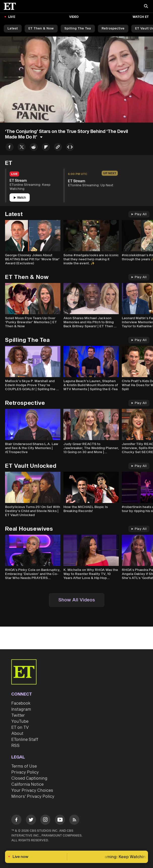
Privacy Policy (25, 772)
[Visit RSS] (74, 821)
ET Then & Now (41, 29)
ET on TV (20, 728)
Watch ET (141, 17)
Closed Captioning (29, 778)
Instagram (21, 709)
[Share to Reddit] (34, 148)
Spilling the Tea (78, 29)
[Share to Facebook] (10, 148)
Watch (20, 198)
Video (74, 17)
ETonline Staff (25, 740)
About (17, 734)
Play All (139, 214)
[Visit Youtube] (60, 821)
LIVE (12, 17)
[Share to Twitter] (22, 148)
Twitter (18, 715)
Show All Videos (77, 600)
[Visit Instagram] (45, 821)
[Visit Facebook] (16, 821)
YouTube (20, 721)
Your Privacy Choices (32, 790)
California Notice (27, 784)
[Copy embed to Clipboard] (70, 148)
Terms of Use (24, 766)
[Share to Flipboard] (46, 148)
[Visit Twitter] (31, 821)
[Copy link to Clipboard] (58, 148)
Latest (13, 29)
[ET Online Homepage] (11, 6)
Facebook (21, 703)
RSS (15, 746)
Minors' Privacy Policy (33, 797)
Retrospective (113, 29)
